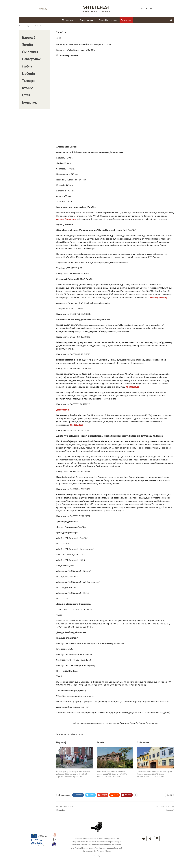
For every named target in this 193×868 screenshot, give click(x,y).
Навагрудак (31, 59)
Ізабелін (28, 74)
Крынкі (28, 88)
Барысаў (61, 742)
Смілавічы (143, 742)
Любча (27, 67)
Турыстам (127, 20)
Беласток (29, 103)
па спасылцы (132, 387)
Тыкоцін (28, 81)
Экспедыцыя (86, 20)
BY (143, 8)
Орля (26, 96)
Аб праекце (67, 20)
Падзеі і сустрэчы (108, 20)
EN (151, 8)
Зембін (101, 742)
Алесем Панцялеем (66, 219)
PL (147, 8)
